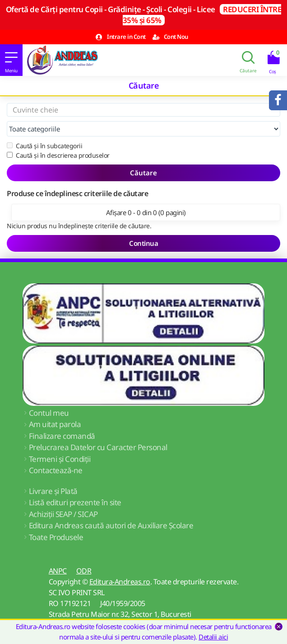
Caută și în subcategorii (44, 146)
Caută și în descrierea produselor (58, 155)
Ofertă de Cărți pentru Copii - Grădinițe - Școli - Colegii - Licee (144, 15)
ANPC (58, 571)
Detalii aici (213, 637)
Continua (143, 243)
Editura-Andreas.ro (120, 582)
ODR (84, 571)
